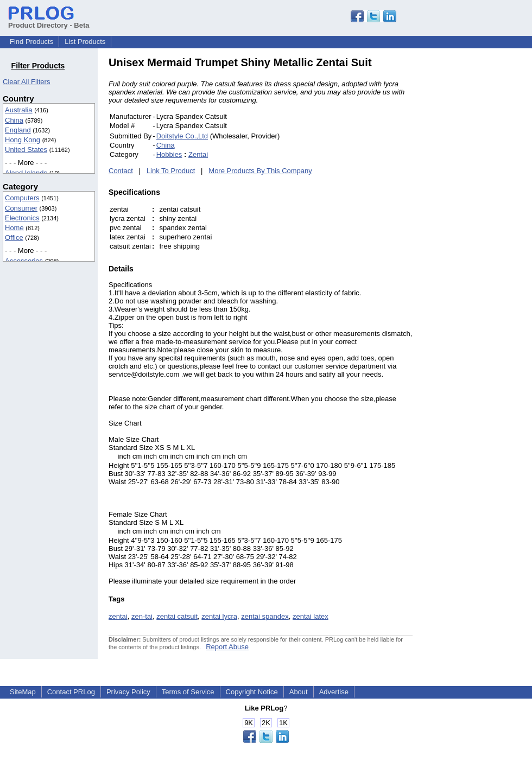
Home (14, 228)
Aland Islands (26, 173)
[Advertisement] (486, 219)
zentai (118, 616)
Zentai (198, 154)
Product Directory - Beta (49, 21)
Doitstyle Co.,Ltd (182, 136)
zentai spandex (265, 616)
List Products (85, 42)
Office (14, 237)
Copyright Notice (252, 692)
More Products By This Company (260, 171)
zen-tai (142, 616)
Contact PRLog (71, 692)
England (18, 130)
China (14, 120)
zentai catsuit (177, 616)
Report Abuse (227, 647)
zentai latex (311, 616)
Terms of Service (188, 692)
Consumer (21, 208)
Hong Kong (23, 140)
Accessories (24, 261)
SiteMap (23, 692)
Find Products (31, 42)
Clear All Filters (26, 82)
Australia (19, 110)
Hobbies (169, 154)
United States (26, 150)
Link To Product (171, 171)
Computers (22, 198)
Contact (121, 171)
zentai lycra (219, 616)
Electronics (22, 218)
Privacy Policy (128, 692)
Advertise (334, 692)
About (299, 692)
